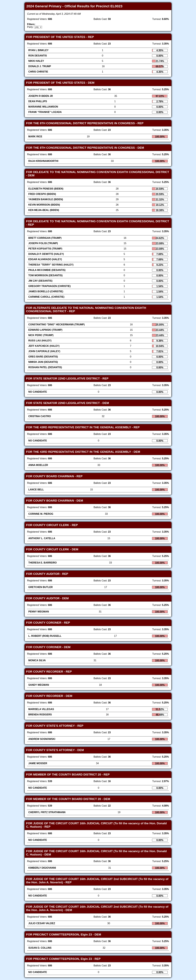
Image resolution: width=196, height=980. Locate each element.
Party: (30, 27)
